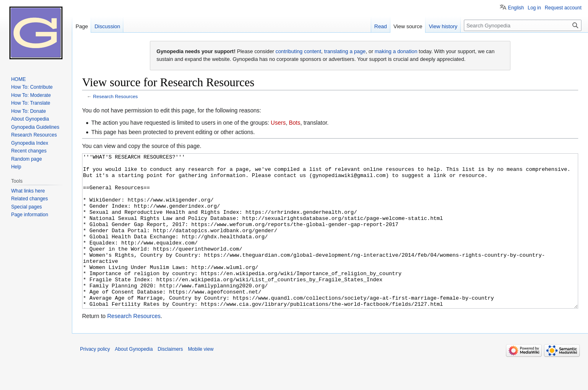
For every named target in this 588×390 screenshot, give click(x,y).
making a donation (396, 51)
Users (278, 123)
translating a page (345, 51)
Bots (294, 123)
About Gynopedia (134, 380)
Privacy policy (95, 380)
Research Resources (116, 96)
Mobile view (201, 380)
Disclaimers (170, 380)
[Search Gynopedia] (523, 25)
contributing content (298, 51)
